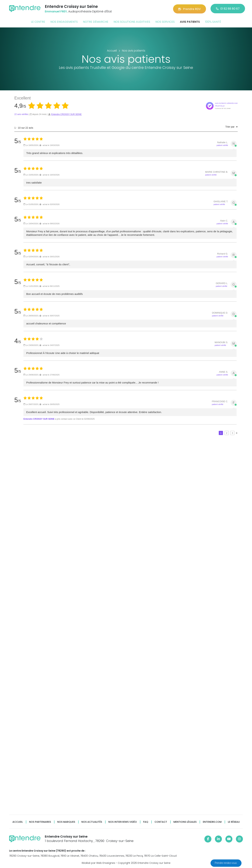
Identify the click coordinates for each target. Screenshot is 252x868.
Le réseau (234, 822)
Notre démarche (96, 22)
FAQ (146, 822)
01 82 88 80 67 (228, 9)
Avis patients (190, 22)
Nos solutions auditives (132, 22)
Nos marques (66, 822)
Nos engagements (64, 22)
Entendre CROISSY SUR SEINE (66, 114)
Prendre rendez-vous (226, 863)
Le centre (38, 22)
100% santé (213, 22)
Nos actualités (92, 822)
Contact (161, 822)
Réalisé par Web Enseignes (98, 863)
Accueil (18, 822)
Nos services (165, 22)
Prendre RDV (190, 9)
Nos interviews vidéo (123, 822)
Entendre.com (212, 822)
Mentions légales (185, 822)
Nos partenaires (40, 822)
